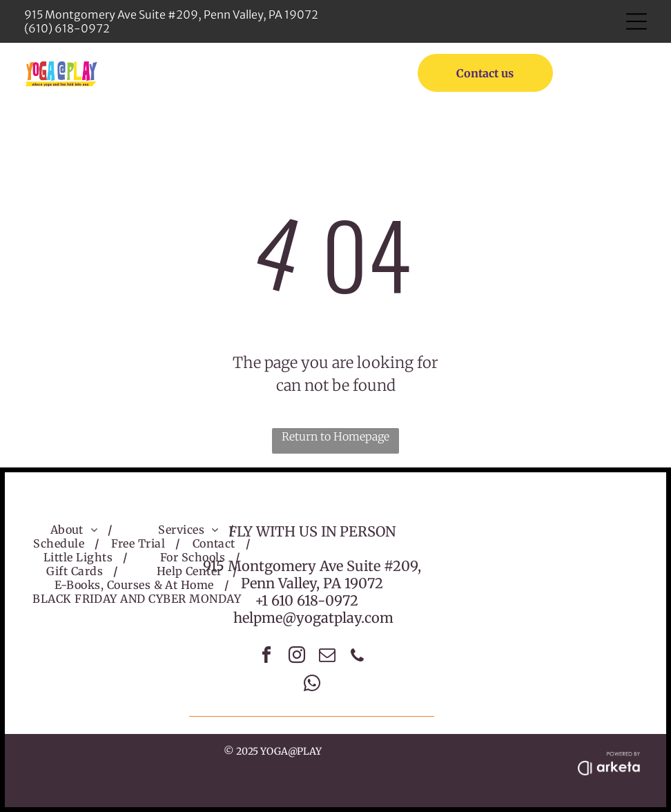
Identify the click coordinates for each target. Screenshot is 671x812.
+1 (261, 600)
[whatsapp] (312, 685)
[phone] (358, 657)
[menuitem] (77, 530)
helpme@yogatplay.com (313, 618)
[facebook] (266, 657)
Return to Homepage (335, 436)
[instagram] (297, 657)
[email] (327, 657)
